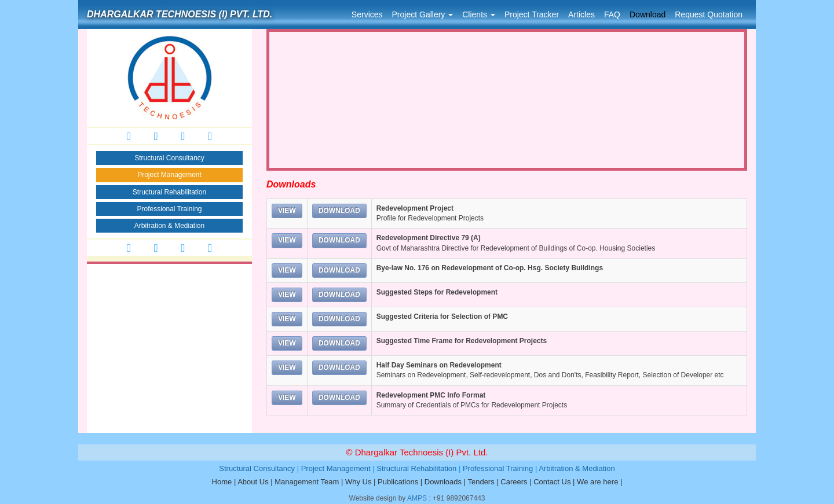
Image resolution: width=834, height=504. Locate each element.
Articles (581, 14)
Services (367, 14)
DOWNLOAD (339, 211)
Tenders (481, 482)
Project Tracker (532, 14)
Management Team (307, 482)
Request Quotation (709, 14)
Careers (514, 482)
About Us (253, 482)
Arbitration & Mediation (169, 226)
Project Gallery (423, 14)
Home (222, 482)
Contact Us (552, 482)
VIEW (287, 211)
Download (648, 14)
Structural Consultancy (169, 158)
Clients (479, 14)
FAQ (612, 14)
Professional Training (169, 209)
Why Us (359, 482)
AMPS (417, 498)
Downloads (443, 482)
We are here (597, 482)
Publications (398, 482)
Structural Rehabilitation (169, 192)
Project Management (169, 175)
